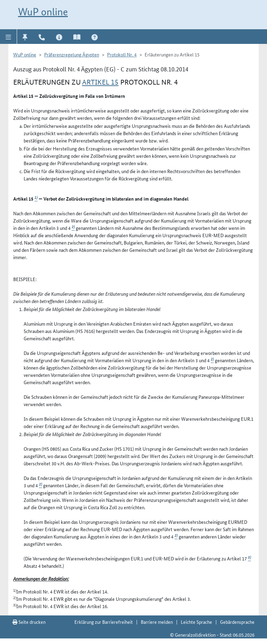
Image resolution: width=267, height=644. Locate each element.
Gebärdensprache (237, 622)
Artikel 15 (100, 82)
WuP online (43, 12)
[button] (9, 37)
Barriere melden (157, 622)
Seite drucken (29, 622)
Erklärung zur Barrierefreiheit (104, 622)
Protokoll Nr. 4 (122, 54)
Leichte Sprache (196, 622)
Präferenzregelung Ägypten (72, 54)
